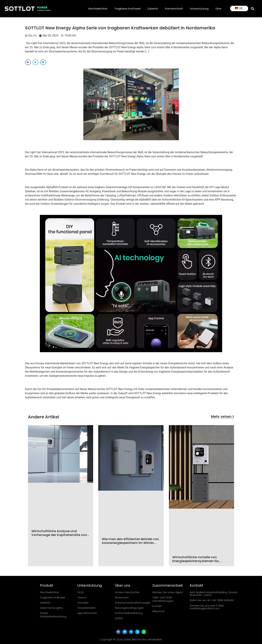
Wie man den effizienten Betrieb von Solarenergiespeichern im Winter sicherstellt (130, 543)
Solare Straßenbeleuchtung (53, 615)
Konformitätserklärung (129, 613)
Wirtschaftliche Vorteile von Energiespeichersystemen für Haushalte (196, 561)
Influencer (159, 611)
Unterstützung (199, 9)
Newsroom (122, 597)
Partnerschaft (174, 9)
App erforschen (87, 613)
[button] (253, 9)
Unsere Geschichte (127, 592)
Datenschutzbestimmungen (131, 603)
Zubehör (153, 9)
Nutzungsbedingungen (129, 608)
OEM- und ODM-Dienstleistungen (163, 599)
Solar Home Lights (51, 608)
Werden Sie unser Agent (167, 592)
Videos (82, 597)
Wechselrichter (98, 9)
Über (218, 9)
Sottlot (119, 618)
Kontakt (157, 606)
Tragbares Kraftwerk (127, 9)
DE (239, 8)
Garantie (83, 603)
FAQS (81, 592)
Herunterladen (86, 608)
